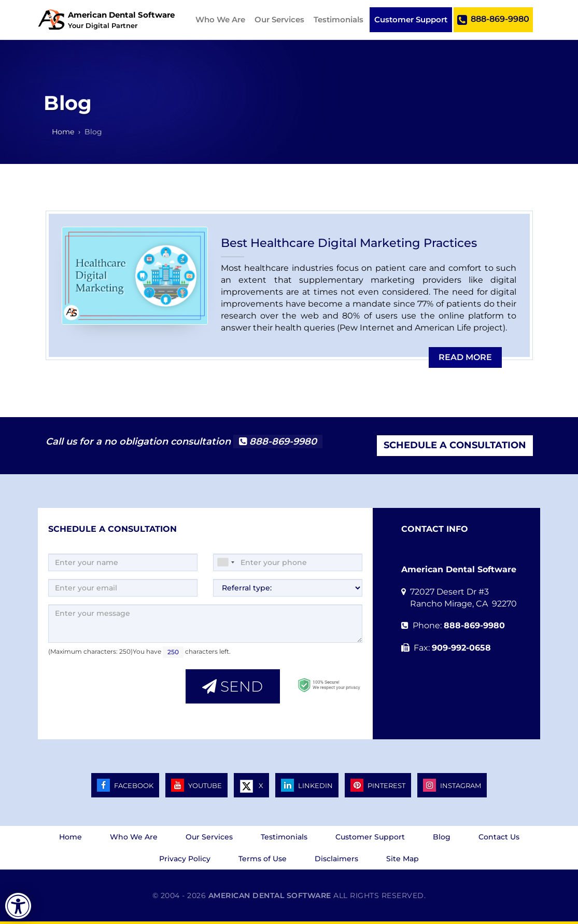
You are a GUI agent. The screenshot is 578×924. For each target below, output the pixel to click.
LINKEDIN (307, 785)
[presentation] (112, 686)
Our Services (279, 19)
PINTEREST (378, 785)
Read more (465, 357)
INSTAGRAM (452, 785)
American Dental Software (271, 895)
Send (232, 686)
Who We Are (220, 19)
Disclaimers (336, 859)
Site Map (403, 859)
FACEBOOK (125, 785)
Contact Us (499, 837)
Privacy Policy (185, 859)
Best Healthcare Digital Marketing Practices (349, 243)
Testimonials (339, 19)
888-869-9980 (493, 20)
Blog (442, 837)
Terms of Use (263, 859)
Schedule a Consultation (455, 445)
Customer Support (411, 19)
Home (71, 837)
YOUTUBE (196, 785)
